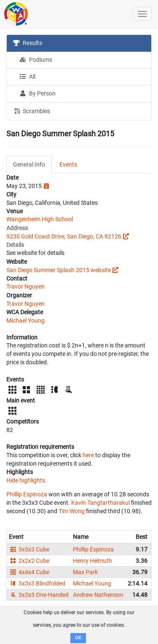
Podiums (36, 60)
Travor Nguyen (25, 286)
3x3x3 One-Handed (39, 595)
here (88, 455)
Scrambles (32, 111)
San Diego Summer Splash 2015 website (59, 270)
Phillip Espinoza (27, 494)
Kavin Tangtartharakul (100, 503)
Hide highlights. (27, 480)
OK (78, 638)
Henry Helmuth (92, 561)
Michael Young (25, 321)
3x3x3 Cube (29, 549)
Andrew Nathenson (98, 595)
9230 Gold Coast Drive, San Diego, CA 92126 (64, 236)
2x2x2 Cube (29, 561)
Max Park (85, 572)
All (27, 77)
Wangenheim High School (40, 219)
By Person (37, 93)
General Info (29, 164)
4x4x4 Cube (29, 572)
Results (28, 43)
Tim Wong (72, 511)
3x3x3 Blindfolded (37, 583)
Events (68, 164)
